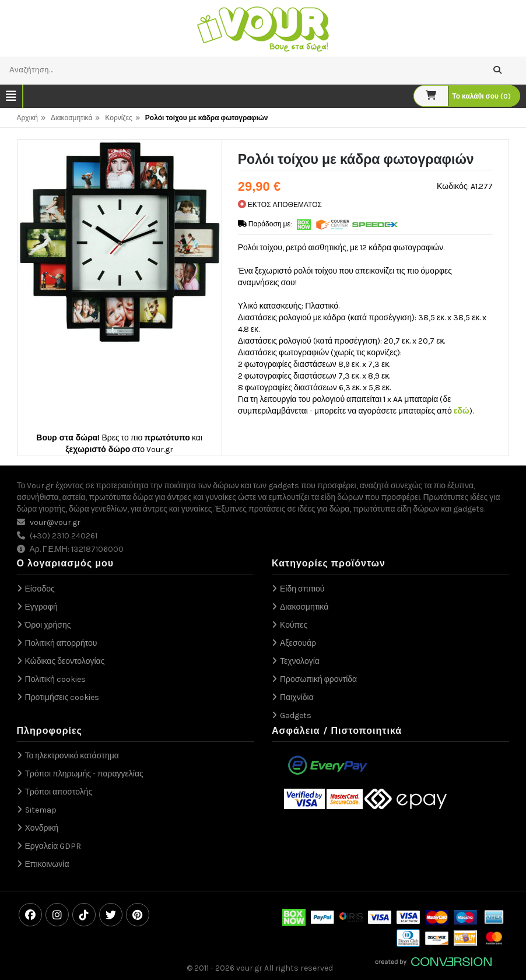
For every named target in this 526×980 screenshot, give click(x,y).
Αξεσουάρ (298, 643)
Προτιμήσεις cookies (62, 697)
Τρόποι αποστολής (59, 792)
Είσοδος (40, 589)
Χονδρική (42, 828)
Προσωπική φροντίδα (318, 679)
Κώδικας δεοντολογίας (65, 661)
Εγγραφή (41, 607)
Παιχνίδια (297, 697)
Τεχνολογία (300, 661)
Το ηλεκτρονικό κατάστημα (72, 756)
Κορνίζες (118, 118)
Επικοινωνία (47, 864)
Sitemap (41, 810)
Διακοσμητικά (71, 118)
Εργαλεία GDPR (53, 846)
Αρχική (27, 118)
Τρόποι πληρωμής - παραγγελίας (84, 774)
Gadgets (296, 715)
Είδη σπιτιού (302, 589)
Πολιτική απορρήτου (61, 643)
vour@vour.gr (55, 522)
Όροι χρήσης (48, 625)
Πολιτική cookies (55, 679)
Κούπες (294, 625)
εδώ (462, 411)
